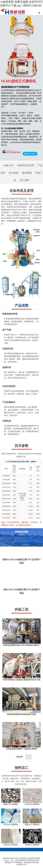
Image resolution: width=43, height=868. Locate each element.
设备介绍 (9, 165)
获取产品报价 (31, 154)
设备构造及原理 (26, 165)
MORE (20, 757)
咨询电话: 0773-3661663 (14, 862)
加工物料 (25, 180)
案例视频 (27, 173)
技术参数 (14, 173)
